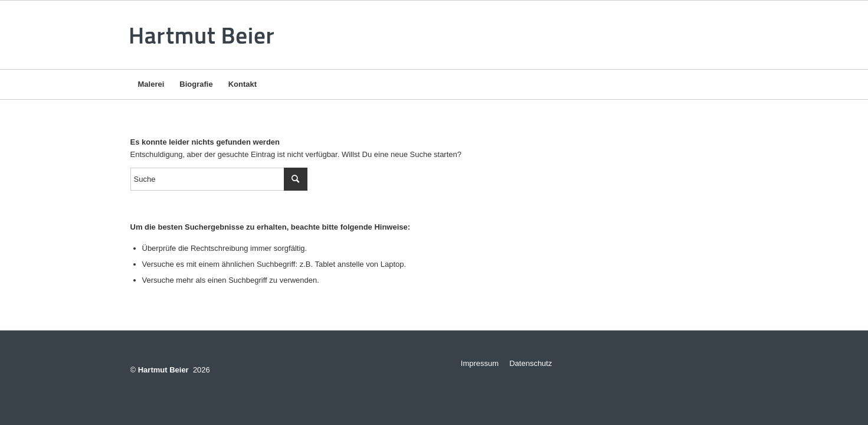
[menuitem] (151, 84)
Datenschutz (530, 363)
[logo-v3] (206, 35)
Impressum (475, 363)
